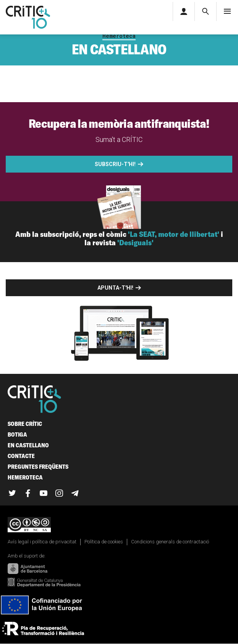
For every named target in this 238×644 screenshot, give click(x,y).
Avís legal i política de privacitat (42, 542)
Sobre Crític (25, 424)
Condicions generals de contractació (170, 542)
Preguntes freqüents (38, 467)
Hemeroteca (119, 36)
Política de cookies (104, 542)
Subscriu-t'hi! (115, 164)
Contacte (21, 456)
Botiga (17, 434)
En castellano (28, 445)
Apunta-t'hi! (115, 288)
